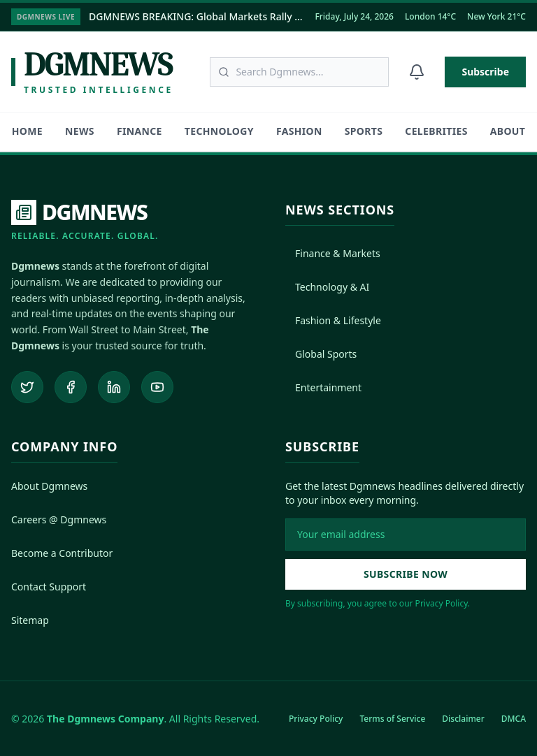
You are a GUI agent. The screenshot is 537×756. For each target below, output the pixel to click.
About (508, 131)
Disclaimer (463, 718)
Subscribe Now (406, 573)
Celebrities (436, 131)
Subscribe (485, 72)
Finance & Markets (333, 253)
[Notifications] (417, 72)
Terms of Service (392, 718)
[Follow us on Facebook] (71, 386)
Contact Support (49, 586)
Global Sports (321, 354)
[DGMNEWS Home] (85, 221)
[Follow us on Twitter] (27, 386)
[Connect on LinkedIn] (114, 386)
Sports (364, 131)
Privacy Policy (316, 718)
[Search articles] (299, 72)
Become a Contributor (62, 552)
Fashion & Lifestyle (333, 320)
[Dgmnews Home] (92, 72)
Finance (139, 131)
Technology (219, 131)
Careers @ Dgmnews (59, 519)
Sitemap (30, 619)
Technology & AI (327, 287)
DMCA (514, 718)
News (80, 131)
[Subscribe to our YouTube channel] (157, 386)
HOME (27, 131)
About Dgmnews (49, 485)
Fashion (299, 131)
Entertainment (323, 387)
